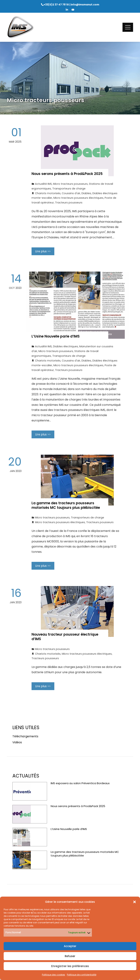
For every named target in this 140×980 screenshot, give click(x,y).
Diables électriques (66, 346)
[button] (135, 902)
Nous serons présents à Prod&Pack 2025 (67, 174)
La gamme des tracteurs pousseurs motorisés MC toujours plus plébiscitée (66, 505)
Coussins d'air (71, 193)
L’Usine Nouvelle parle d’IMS (56, 336)
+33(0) (56, 5)
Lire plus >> (43, 251)
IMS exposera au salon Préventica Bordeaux (80, 783)
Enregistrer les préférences (70, 966)
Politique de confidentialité (82, 975)
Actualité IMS (43, 184)
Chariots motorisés (48, 193)
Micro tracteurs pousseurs (70, 184)
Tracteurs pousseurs (69, 203)
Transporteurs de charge (69, 189)
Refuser (70, 956)
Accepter (70, 946)
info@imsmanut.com (85, 5)
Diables (86, 193)
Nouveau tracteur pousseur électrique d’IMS (65, 637)
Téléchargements (25, 736)
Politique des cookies (54, 975)
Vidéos (17, 742)
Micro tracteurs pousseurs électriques (78, 198)
